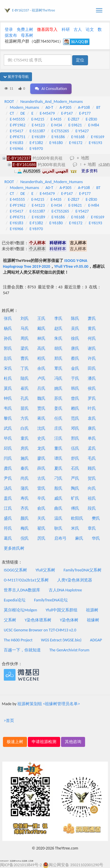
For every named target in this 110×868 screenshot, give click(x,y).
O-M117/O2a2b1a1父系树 (26, 580)
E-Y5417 (17, 131)
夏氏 (58, 468)
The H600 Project (18, 640)
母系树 (27, 35)
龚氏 (8, 468)
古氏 (41, 478)
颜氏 (25, 518)
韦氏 (8, 408)
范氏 (75, 418)
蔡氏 (75, 358)
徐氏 (75, 338)
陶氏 (75, 488)
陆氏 (25, 378)
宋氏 (8, 368)
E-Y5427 (82, 131)
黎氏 (8, 418)
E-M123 (38, 125)
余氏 (41, 368)
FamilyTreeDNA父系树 (83, 570)
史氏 (41, 438)
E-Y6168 (78, 137)
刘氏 (25, 318)
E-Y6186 (58, 137)
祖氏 (92, 498)
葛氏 (8, 538)
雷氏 (41, 488)
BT (98, 107)
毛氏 (92, 458)
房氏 (25, 448)
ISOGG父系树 (15, 570)
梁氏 (25, 348)
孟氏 (92, 448)
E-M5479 (47, 113)
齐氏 (25, 508)
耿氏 (58, 528)
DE (23, 113)
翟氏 (41, 528)
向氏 (92, 488)
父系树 (10, 620)
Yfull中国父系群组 (62, 610)
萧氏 (92, 318)
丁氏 (25, 368)
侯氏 (92, 388)
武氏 (8, 428)
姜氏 (58, 408)
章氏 (92, 528)
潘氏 (92, 378)
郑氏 (58, 358)
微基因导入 (47, 30)
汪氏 (58, 438)
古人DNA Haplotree (65, 590)
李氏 (58, 318)
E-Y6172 (76, 143)
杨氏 (8, 328)
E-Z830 (91, 119)
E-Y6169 (98, 137)
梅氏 (25, 528)
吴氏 (75, 328)
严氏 (75, 478)
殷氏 (58, 488)
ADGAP (96, 640)
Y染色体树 (69, 620)
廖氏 (41, 458)
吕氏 (41, 388)
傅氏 (75, 508)
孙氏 (8, 338)
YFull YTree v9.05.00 (71, 266)
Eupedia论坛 (15, 600)
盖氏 (8, 498)
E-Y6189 (38, 137)
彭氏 (8, 358)
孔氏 (25, 398)
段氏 (92, 508)
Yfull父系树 (45, 570)
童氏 (25, 438)
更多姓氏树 (14, 548)
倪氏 (25, 538)
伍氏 (75, 448)
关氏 (41, 518)
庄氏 (58, 428)
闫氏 (8, 458)
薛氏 (41, 468)
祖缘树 (93, 620)
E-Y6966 (17, 149)
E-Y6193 (95, 143)
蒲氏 (25, 488)
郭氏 (8, 348)
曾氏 (75, 398)
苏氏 (58, 398)
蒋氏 (41, 418)
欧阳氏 (77, 518)
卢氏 (41, 378)
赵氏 (58, 328)
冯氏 (58, 378)
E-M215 (38, 119)
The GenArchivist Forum (69, 650)
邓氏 (75, 428)
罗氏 (92, 398)
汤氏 (8, 488)
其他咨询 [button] (73, 742)
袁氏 (92, 418)
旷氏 (75, 498)
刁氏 (58, 478)
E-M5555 (17, 119)
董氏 (58, 448)
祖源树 (92, 610)
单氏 (92, 438)
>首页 (9, 721)
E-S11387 (37, 131)
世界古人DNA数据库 (22, 590)
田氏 (92, 368)
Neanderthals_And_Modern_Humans (51, 102)
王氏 (41, 318)
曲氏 (58, 508)
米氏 (75, 528)
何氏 (92, 338)
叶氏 (92, 408)
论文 (90, 30)
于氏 (75, 378)
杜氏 (8, 378)
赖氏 (75, 408)
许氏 (92, 358)
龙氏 (41, 448)
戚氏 (58, 498)
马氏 (25, 328)
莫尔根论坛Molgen (20, 610)
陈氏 (75, 318)
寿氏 (25, 498)
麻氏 (79, 538)
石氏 (75, 468)
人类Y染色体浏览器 (75, 580)
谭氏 (58, 458)
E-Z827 (73, 119)
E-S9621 (75, 125)
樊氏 (96, 518)
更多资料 (89, 171)
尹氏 (8, 478)
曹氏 (25, 358)
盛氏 (8, 518)
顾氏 (92, 468)
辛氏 (41, 498)
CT (12, 113)
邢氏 (75, 438)
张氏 (8, 318)
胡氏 (58, 348)
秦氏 (25, 468)
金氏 (75, 368)
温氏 (58, 518)
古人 (78, 30)
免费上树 (25, 30)
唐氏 (75, 348)
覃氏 (58, 368)
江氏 (8, 508)
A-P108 (84, 107)
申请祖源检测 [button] (44, 742)
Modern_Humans (25, 107)
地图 (85, 158)
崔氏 (25, 388)
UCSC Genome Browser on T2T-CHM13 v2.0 (40, 630)
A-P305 (66, 107)
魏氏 (41, 398)
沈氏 (41, 428)
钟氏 (8, 398)
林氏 (41, 338)
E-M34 (56, 125)
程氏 (41, 358)
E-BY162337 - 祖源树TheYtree (34, 10)
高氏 (41, 348)
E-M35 (56, 119)
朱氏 (58, 338)
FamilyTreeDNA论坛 (51, 600)
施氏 (25, 458)
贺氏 (92, 478)
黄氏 (92, 328)
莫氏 (8, 388)
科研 (66, 30)
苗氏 (25, 408)
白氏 (25, 428)
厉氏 (41, 538)
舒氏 (75, 458)
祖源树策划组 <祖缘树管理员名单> (49, 704)
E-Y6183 (17, 143)
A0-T (49, 107)
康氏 (92, 428)
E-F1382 (36, 143)
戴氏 (41, 328)
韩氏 (75, 388)
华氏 (96, 538)
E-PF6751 (18, 137)
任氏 (58, 418)
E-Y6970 (36, 149)
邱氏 (8, 448)
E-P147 (67, 113)
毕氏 (8, 438)
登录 (9, 30)
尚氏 (25, 478)
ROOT (9, 102)
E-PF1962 (18, 125)
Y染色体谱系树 (38, 620)
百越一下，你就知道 (22, 650)
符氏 (8, 528)
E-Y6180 (56, 143)
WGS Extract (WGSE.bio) (61, 640)
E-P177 (85, 113)
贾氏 (41, 408)
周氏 (25, 338)
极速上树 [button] (15, 742)
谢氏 (92, 348)
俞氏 (41, 508)
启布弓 (60, 538)
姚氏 (58, 388)
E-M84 (94, 125)
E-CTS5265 (60, 131)
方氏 (25, 418)
